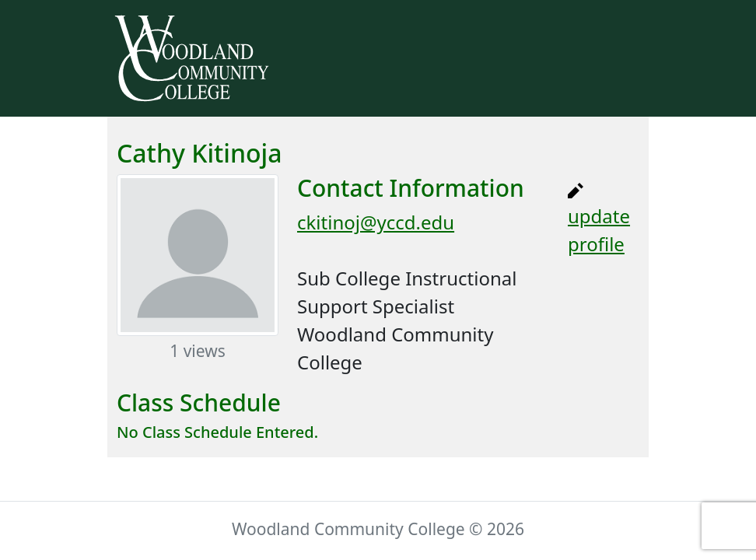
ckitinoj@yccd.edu (376, 222)
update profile (599, 220)
